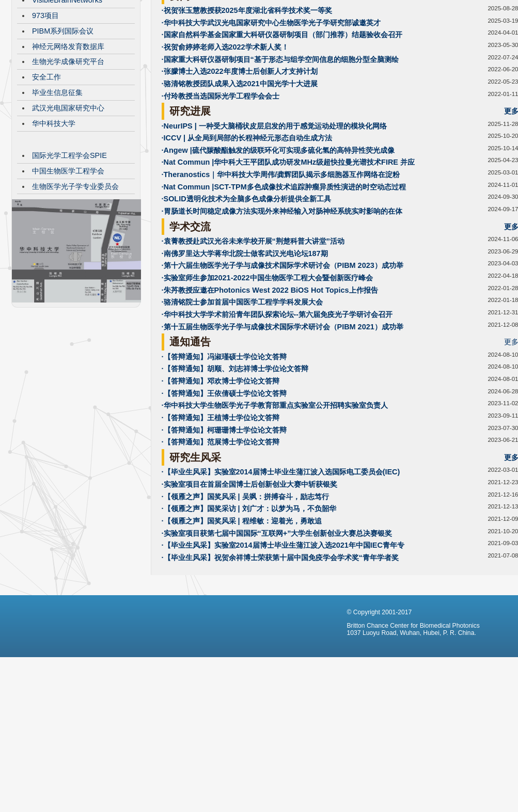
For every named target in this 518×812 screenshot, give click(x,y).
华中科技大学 (54, 201)
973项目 (45, 93)
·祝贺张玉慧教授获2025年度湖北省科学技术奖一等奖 (247, 88)
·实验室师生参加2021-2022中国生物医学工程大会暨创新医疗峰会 (267, 355)
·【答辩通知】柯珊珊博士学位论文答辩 (224, 507)
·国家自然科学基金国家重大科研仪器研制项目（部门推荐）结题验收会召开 (282, 112)
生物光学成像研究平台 (68, 139)
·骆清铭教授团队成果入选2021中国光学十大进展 (240, 161)
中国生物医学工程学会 (68, 248)
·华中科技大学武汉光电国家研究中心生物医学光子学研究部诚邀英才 (271, 100)
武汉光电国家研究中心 (68, 185)
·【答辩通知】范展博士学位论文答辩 (221, 519)
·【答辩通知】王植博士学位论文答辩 (221, 495)
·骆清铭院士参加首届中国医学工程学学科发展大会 (242, 379)
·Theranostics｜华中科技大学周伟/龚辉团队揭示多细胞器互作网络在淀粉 (281, 252)
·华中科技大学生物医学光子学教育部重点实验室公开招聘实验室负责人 (275, 483)
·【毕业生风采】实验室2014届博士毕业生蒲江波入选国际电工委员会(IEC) (281, 549)
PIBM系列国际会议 (63, 108)
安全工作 (46, 154)
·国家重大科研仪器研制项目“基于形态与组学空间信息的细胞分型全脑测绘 (280, 137)
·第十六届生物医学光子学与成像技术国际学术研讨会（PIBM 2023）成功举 (282, 343)
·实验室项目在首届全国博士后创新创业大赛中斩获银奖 (249, 562)
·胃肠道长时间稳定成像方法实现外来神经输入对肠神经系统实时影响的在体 (282, 289)
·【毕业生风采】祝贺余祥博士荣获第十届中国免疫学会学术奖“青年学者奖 (280, 635)
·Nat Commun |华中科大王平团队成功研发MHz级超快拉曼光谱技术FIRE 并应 (288, 240)
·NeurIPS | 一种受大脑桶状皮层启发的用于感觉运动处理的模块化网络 (274, 203)
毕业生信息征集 (57, 170)
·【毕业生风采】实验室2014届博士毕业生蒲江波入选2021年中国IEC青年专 (283, 623)
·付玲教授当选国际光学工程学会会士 (221, 173)
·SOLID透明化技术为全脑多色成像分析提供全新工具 (246, 276)
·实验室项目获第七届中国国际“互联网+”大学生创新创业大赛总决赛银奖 (277, 611)
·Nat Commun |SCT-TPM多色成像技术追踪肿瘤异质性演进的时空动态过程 (284, 264)
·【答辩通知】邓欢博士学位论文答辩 (221, 458)
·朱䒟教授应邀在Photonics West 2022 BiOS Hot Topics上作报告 (270, 368)
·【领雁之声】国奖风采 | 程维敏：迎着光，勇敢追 (242, 598)
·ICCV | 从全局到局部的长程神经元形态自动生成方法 (247, 215)
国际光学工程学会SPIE (69, 233)
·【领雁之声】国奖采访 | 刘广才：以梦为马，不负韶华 (249, 586)
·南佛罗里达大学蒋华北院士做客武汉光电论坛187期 (245, 331)
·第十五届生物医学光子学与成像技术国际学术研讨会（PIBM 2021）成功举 (282, 404)
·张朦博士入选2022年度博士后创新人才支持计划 (240, 149)
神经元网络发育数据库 (68, 124)
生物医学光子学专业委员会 (75, 264)
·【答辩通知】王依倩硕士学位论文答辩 (224, 471)
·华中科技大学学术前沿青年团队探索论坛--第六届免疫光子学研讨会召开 (277, 392)
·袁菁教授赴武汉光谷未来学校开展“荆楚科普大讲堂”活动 (253, 319)
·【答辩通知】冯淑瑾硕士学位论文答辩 (224, 434)
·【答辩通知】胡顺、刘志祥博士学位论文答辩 (235, 446)
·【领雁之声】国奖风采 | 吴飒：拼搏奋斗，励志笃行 (245, 574)
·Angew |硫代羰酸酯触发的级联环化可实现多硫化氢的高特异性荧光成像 (278, 228)
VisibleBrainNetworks (67, 77)
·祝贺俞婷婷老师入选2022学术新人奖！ (225, 124)
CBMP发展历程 (57, 62)
